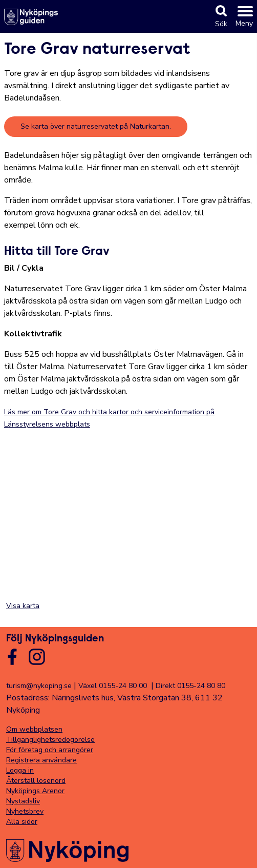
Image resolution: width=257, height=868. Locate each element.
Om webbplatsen (34, 729)
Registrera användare (41, 760)
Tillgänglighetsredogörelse (50, 740)
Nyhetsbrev (25, 811)
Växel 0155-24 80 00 (113, 686)
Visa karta (23, 606)
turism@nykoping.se (39, 686)
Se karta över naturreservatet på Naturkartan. (96, 126)
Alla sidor (22, 822)
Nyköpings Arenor (35, 791)
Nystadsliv (23, 801)
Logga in (20, 770)
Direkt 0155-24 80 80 (190, 686)
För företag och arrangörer (50, 750)
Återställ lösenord (36, 781)
